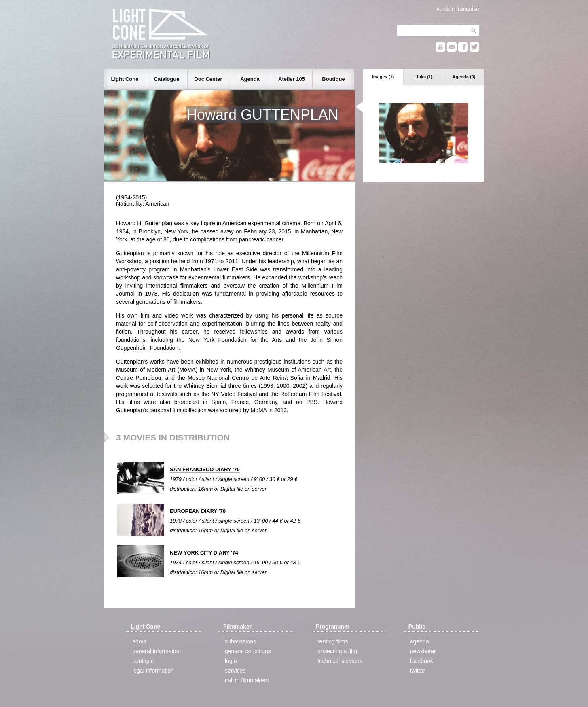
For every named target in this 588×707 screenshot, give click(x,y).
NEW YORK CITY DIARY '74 (204, 553)
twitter (418, 671)
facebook (422, 661)
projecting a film (337, 651)
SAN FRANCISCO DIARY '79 (205, 469)
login (231, 661)
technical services (340, 661)
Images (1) (383, 77)
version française (458, 9)
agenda (420, 641)
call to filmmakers (247, 680)
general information (157, 651)
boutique (143, 661)
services (235, 671)
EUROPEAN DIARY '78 (198, 511)
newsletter (423, 651)
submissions (240, 641)
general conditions (248, 651)
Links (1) (423, 77)
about (139, 641)
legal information (153, 671)
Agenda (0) (464, 77)
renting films (333, 641)
